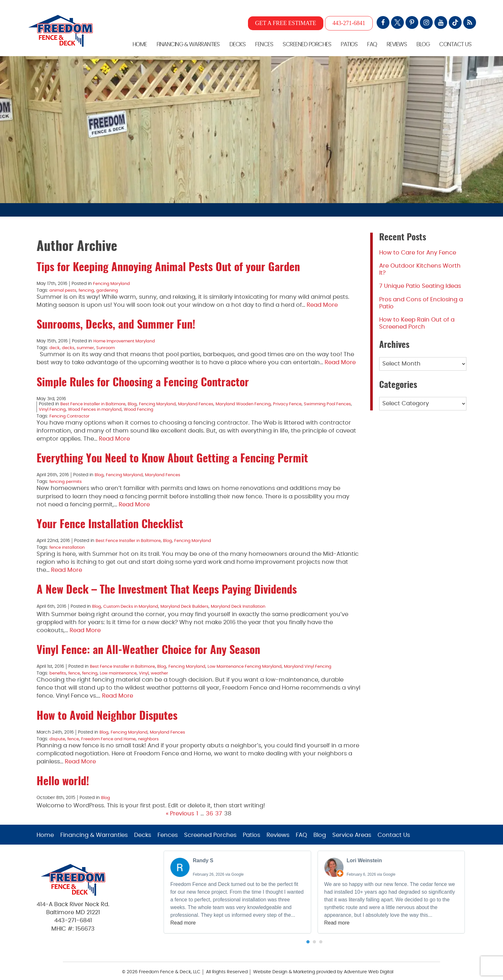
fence (76, 670)
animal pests (64, 290)
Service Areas (352, 831)
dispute (58, 735)
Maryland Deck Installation (248, 604)
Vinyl (151, 670)
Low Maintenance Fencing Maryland (256, 664)
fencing (88, 290)
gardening (111, 290)
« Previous (180, 810)
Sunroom (109, 347)
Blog (423, 44)
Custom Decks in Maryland (134, 604)
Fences (264, 44)
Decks (238, 44)
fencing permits (67, 480)
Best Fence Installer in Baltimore (96, 403)
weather (168, 670)
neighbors (156, 735)
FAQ (372, 44)
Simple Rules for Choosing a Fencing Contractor (143, 382)
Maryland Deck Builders (191, 604)
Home (140, 44)
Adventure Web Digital (369, 967)
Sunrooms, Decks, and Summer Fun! (116, 325)
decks (69, 347)
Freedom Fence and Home (113, 735)
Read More (322, 305)
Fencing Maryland (113, 284)
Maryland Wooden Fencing (257, 403)
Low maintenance (124, 670)
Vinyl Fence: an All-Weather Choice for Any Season (148, 648)
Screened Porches (307, 44)
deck (55, 347)
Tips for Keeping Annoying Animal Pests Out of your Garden (168, 268)
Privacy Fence (304, 403)
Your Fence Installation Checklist (110, 523)
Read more (183, 918)
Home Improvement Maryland (127, 341)
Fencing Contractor (71, 415)
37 (219, 810)
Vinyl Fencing (72, 408)
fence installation (68, 545)
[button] (308, 937)
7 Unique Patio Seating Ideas (420, 286)
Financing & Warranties (188, 44)
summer (87, 347)
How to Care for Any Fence (418, 253)
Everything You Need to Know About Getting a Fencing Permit (172, 458)
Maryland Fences (206, 403)
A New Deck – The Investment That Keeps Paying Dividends (167, 588)
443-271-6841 (349, 23)
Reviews (397, 44)
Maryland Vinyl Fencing (324, 664)
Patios (349, 44)
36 (209, 810)
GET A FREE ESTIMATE (286, 23)
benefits (58, 670)
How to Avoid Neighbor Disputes (107, 713)
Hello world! (63, 778)
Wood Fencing (165, 408)
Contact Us (455, 44)
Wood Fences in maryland (118, 408)
